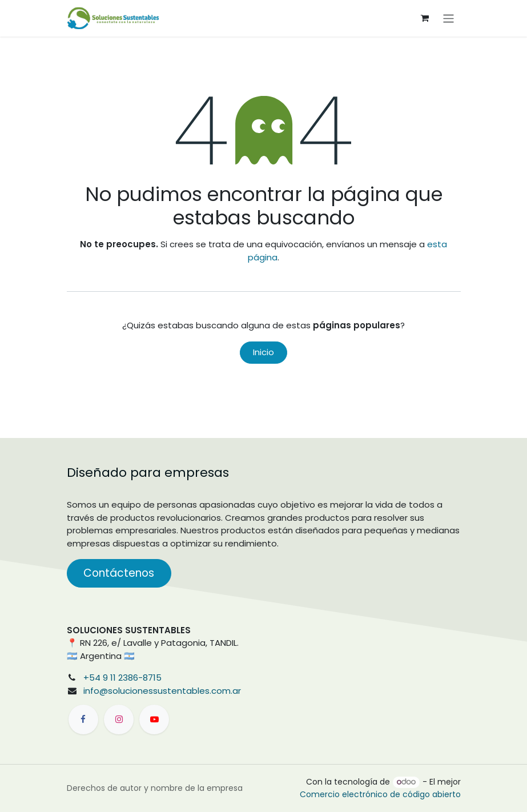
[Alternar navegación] (448, 18)
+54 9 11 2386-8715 (122, 678)
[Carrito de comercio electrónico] (425, 18)
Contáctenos (119, 573)
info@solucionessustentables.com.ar (162, 691)
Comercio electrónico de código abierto (380, 794)
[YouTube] (154, 719)
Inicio (263, 352)
